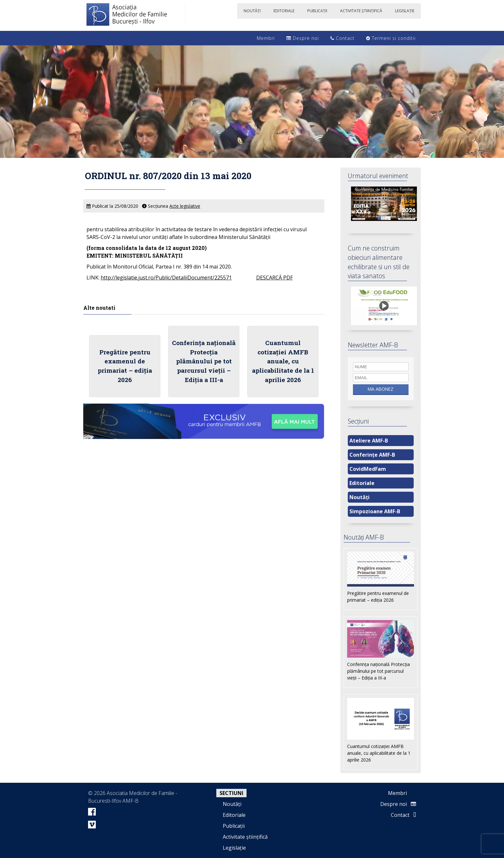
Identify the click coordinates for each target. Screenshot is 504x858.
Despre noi (303, 38)
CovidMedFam (368, 469)
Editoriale (362, 483)
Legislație (234, 848)
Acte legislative (185, 206)
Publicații (234, 826)
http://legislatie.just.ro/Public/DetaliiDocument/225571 (166, 278)
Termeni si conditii (391, 38)
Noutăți (360, 497)
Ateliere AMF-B (369, 441)
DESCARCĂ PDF (274, 278)
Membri (263, 38)
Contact (342, 38)
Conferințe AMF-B (372, 455)
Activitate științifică (245, 837)
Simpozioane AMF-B (375, 511)
